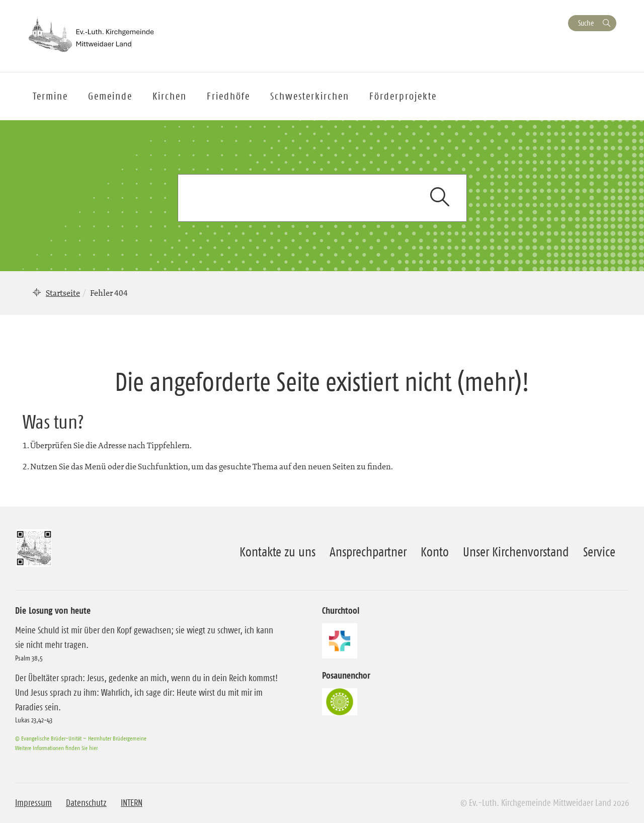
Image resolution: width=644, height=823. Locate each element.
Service (599, 552)
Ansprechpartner (368, 552)
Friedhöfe (228, 96)
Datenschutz (86, 803)
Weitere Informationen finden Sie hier (56, 748)
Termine (50, 96)
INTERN (132, 803)
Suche (586, 23)
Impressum (33, 803)
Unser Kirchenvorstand (516, 552)
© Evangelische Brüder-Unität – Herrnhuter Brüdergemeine (81, 738)
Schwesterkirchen (310, 96)
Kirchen (170, 96)
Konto (435, 552)
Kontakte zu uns (277, 552)
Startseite (63, 293)
